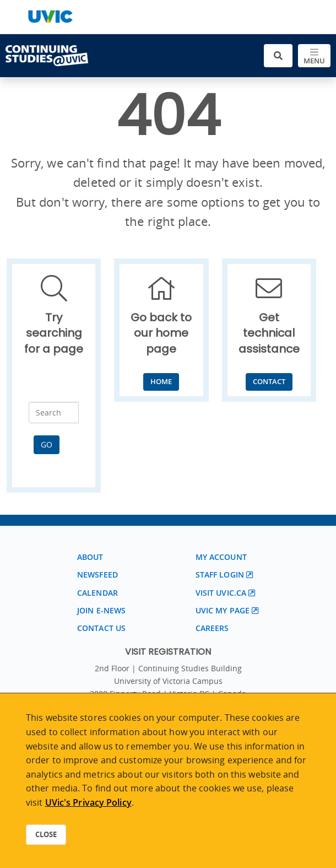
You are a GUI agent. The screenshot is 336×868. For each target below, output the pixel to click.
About (90, 557)
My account (221, 557)
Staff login (220, 575)
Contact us (101, 628)
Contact (269, 381)
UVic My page (223, 610)
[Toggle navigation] (314, 56)
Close (46, 834)
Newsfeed (97, 575)
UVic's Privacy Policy (88, 802)
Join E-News (101, 610)
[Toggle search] (278, 56)
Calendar (97, 593)
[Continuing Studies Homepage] (47, 56)
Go (47, 444)
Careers (212, 628)
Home (161, 381)
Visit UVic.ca (221, 593)
